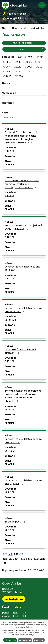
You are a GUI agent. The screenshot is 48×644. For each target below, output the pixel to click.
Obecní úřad (19, 28)
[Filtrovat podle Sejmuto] (24, 108)
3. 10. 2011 (10, 361)
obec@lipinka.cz (17, 18)
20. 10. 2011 (10, 320)
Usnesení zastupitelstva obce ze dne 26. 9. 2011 (23, 310)
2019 (19, 67)
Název (6, 83)
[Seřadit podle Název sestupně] (11, 84)
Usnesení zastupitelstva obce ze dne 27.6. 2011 (23, 482)
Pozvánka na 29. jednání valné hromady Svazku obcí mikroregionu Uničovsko (22, 184)
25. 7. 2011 (10, 451)
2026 (20, 76)
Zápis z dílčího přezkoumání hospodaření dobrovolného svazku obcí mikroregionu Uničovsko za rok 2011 (21, 137)
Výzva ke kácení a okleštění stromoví (20, 351)
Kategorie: (8, 57)
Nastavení (39, 640)
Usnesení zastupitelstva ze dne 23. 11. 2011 (22, 268)
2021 (41, 67)
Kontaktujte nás (14, 599)
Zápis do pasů (15, 522)
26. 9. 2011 (10, 409)
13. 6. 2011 (10, 530)
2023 (20, 71)
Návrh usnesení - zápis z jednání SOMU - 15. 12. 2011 (23, 227)
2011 (20, 57)
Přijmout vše (10, 640)
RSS (32, 49)
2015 (19, 62)
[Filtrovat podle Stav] (24, 118)
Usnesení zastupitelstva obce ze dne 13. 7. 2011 (23, 441)
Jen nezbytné (25, 640)
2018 (8, 67)
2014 (8, 62)
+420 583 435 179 (17, 14)
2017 (40, 62)
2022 (9, 71)
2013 (41, 57)
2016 (30, 62)
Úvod (5, 28)
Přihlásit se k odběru (28, 43)
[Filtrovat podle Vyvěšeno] (24, 98)
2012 (30, 57)
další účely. (30, 627)
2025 (9, 76)
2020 (30, 67)
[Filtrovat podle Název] (24, 88)
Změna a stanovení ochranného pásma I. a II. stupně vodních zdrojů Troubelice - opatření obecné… (23, 396)
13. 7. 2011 (10, 492)
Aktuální (9, 164)
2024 (31, 71)
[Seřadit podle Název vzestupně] (11, 83)
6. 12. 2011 (10, 151)
